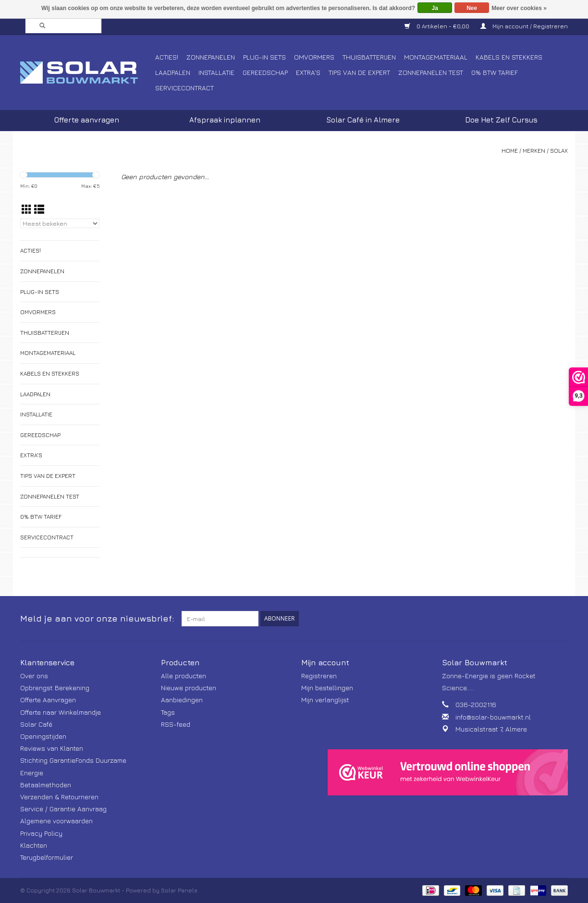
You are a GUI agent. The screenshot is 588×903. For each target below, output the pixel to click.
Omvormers (314, 57)
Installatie (216, 72)
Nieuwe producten (189, 688)
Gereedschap (265, 72)
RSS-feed (176, 724)
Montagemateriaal (436, 57)
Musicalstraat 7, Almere (491, 729)
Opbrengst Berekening (55, 688)
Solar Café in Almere (363, 120)
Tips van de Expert (359, 72)
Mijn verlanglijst (325, 700)
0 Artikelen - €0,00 (438, 26)
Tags (168, 712)
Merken (534, 151)
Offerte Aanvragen (48, 700)
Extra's (308, 72)
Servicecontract (184, 88)
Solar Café (36, 724)
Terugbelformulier (47, 857)
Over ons (34, 676)
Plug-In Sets (264, 57)
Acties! (167, 57)
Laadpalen (173, 72)
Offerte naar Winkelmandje (61, 712)
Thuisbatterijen (369, 57)
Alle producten (184, 676)
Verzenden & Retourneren (59, 797)
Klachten (34, 845)
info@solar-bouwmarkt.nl (493, 717)
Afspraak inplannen (225, 120)
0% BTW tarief (495, 72)
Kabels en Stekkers (509, 57)
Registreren (319, 676)
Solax (559, 151)
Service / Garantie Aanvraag (63, 809)
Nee (472, 8)
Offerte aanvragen (87, 120)
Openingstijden (43, 736)
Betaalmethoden (46, 785)
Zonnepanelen (211, 57)
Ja (435, 8)
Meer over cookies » (519, 8)
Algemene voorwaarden (56, 821)
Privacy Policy (41, 833)
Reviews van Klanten (52, 748)
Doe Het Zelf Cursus (501, 120)
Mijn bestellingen (327, 688)
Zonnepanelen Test (431, 72)
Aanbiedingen (182, 700)
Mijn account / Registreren (524, 26)
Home (510, 151)
